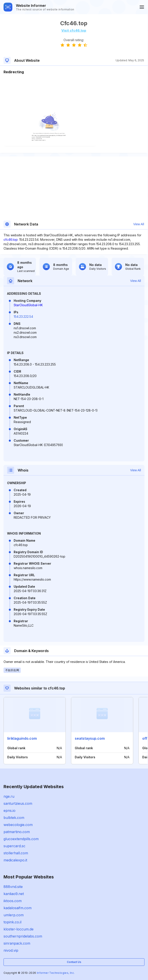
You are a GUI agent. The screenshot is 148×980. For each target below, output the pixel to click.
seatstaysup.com (90, 738)
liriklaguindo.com (22, 738)
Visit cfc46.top (74, 30)
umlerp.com (14, 915)
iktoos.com (13, 901)
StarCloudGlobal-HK (28, 305)
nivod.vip (11, 950)
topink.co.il (12, 922)
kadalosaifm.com (18, 908)
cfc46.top (11, 240)
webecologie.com (18, 825)
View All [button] (139, 224)
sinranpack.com (17, 943)
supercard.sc (14, 846)
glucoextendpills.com (21, 839)
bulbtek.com (14, 818)
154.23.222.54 (23, 317)
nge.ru (9, 796)
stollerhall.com (16, 853)
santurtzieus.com (18, 803)
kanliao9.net (14, 894)
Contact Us (74, 962)
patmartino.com (17, 832)
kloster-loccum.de (19, 929)
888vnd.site (13, 887)
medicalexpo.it (15, 860)
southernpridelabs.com (23, 936)
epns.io (9, 811)
